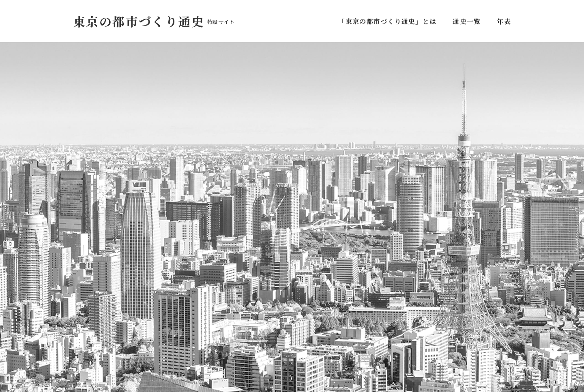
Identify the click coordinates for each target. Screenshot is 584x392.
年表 (504, 21)
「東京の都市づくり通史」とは (389, 21)
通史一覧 (467, 21)
